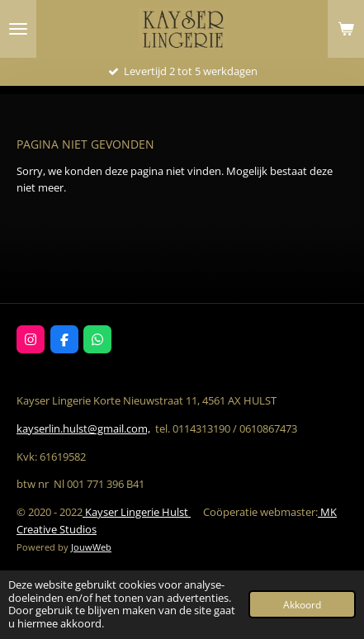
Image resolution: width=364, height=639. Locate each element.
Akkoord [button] (302, 604)
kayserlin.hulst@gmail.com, (83, 428)
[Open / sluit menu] (18, 29)
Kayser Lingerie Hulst (137, 512)
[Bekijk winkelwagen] (346, 29)
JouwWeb (91, 547)
